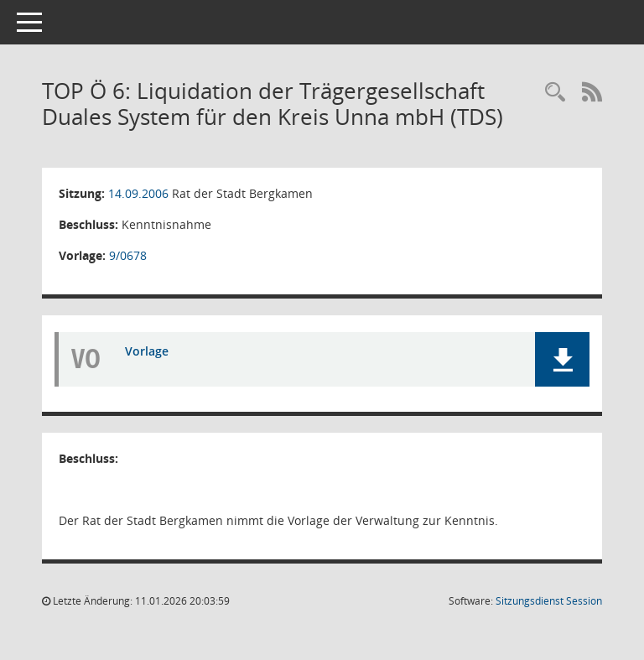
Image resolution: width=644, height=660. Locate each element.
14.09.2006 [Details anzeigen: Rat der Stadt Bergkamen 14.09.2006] (138, 193)
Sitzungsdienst (549, 601)
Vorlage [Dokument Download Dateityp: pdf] (147, 351)
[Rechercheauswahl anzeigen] (555, 93)
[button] (562, 359)
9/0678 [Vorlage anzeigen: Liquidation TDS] (128, 255)
